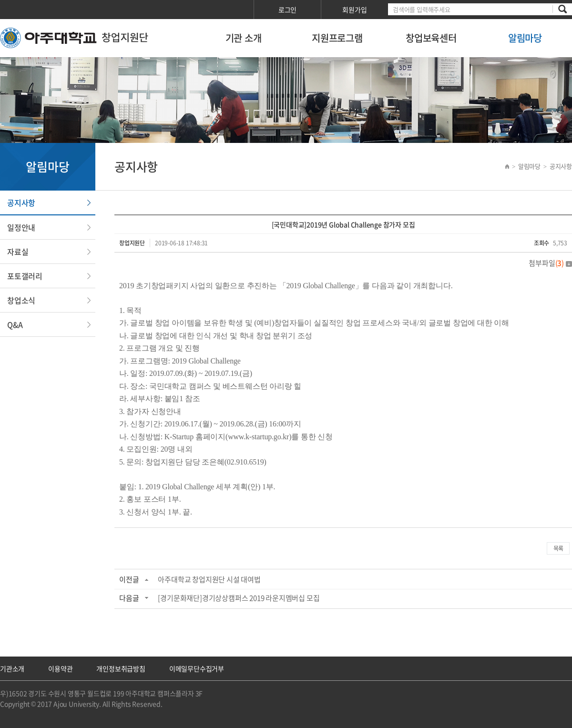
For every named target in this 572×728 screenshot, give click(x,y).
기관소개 (12, 668)
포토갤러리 (25, 276)
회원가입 (354, 10)
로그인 (287, 10)
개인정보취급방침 (121, 668)
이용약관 (60, 668)
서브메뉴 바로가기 (0, 0)
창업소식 (21, 300)
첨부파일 (550, 263)
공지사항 (21, 202)
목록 (558, 548)
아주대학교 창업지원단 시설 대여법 (209, 579)
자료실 (18, 252)
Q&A (15, 324)
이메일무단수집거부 (197, 668)
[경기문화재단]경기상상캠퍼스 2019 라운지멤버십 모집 (239, 598)
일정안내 (21, 227)
